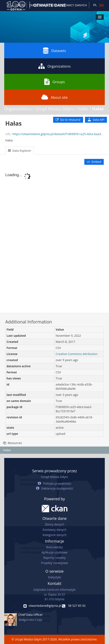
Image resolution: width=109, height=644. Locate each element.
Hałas (83, 109)
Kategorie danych (54, 535)
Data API (96, 120)
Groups (54, 82)
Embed (94, 162)
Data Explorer (20, 151)
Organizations (54, 66)
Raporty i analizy (54, 558)
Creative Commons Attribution (77, 354)
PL (95, 5)
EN (102, 5)
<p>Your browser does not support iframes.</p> (54, 239)
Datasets (54, 51)
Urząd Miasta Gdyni (54, 109)
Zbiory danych (54, 524)
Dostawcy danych (54, 530)
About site (54, 97)
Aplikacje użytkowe (54, 552)
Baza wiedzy (54, 547)
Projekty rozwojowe (55, 563)
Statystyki (54, 577)
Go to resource (68, 120)
